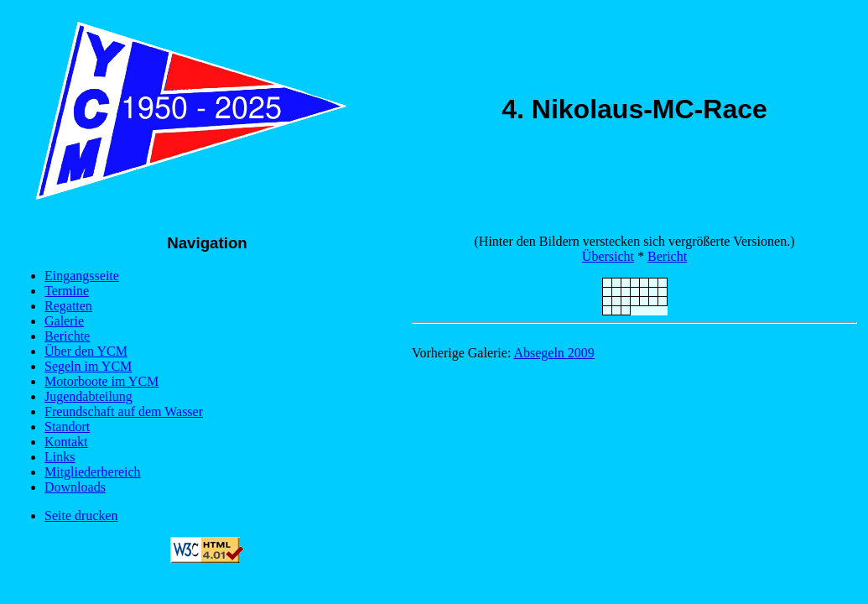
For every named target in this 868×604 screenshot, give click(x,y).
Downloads (75, 487)
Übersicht (608, 256)
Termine (67, 291)
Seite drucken (81, 515)
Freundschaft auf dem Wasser (124, 411)
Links (60, 457)
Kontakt (66, 442)
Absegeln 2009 (554, 353)
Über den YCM (86, 351)
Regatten (68, 306)
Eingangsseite (82, 276)
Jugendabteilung (88, 396)
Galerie (64, 321)
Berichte (67, 336)
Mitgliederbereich (93, 472)
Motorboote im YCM (101, 381)
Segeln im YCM (88, 366)
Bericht (667, 256)
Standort (67, 427)
